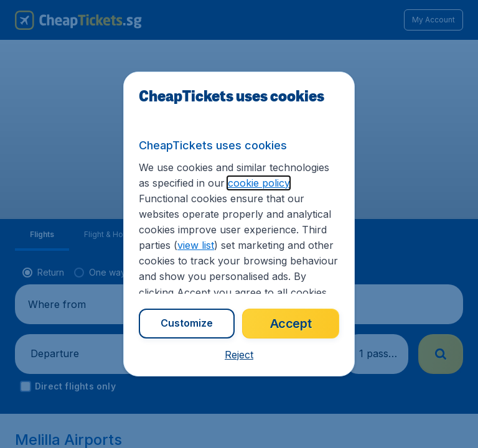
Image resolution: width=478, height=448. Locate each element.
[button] (239, 355)
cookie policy (259, 183)
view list (196, 245)
